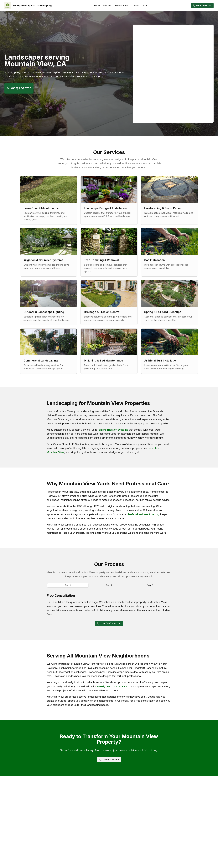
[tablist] (109, 585)
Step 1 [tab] (68, 585)
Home (97, 5)
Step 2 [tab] (109, 585)
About (145, 5)
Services (107, 5)
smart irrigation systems (114, 430)
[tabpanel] (109, 605)
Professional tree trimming (144, 514)
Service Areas (122, 5)
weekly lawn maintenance (112, 686)
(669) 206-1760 (202, 5)
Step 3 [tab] (150, 585)
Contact (135, 5)
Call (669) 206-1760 (109, 623)
